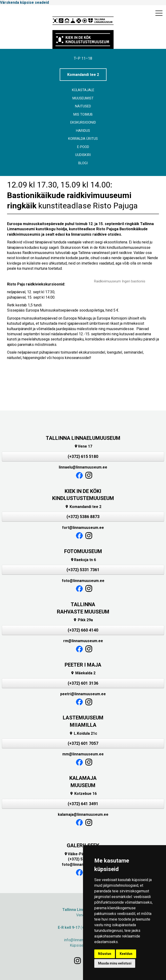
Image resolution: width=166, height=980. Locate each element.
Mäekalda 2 (83, 673)
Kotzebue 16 (83, 794)
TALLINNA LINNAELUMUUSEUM (83, 438)
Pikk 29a (83, 620)
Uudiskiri (83, 155)
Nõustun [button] (105, 954)
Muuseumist (83, 98)
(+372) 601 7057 (83, 743)
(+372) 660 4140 (83, 630)
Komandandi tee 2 (83, 75)
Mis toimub (83, 115)
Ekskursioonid (83, 123)
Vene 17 (83, 446)
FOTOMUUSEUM (83, 551)
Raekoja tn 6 (83, 560)
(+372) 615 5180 (83, 457)
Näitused (83, 106)
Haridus (83, 131)
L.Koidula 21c (83, 733)
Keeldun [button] (126, 954)
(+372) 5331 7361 (83, 570)
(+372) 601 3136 (83, 683)
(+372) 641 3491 (83, 804)
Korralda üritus (83, 139)
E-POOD (83, 147)
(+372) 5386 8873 (83, 517)
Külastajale (83, 90)
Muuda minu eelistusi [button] (115, 963)
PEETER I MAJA (83, 665)
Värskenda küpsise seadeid (24, 2)
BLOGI (83, 163)
